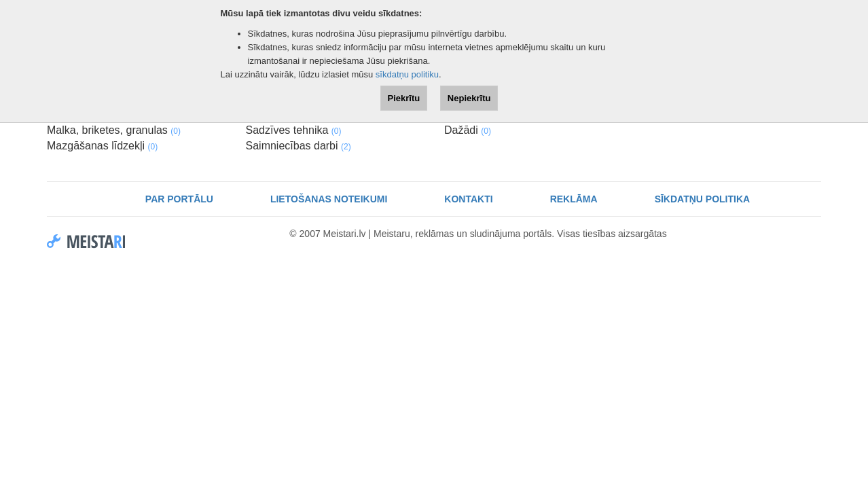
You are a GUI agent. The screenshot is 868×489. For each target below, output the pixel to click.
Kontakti (468, 199)
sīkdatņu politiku (407, 74)
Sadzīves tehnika (294, 130)
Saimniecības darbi (299, 146)
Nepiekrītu (469, 98)
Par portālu (179, 199)
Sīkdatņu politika (703, 199)
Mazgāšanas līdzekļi (102, 146)
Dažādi (468, 130)
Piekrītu (404, 98)
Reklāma (574, 199)
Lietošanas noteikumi (329, 199)
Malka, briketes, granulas (114, 130)
